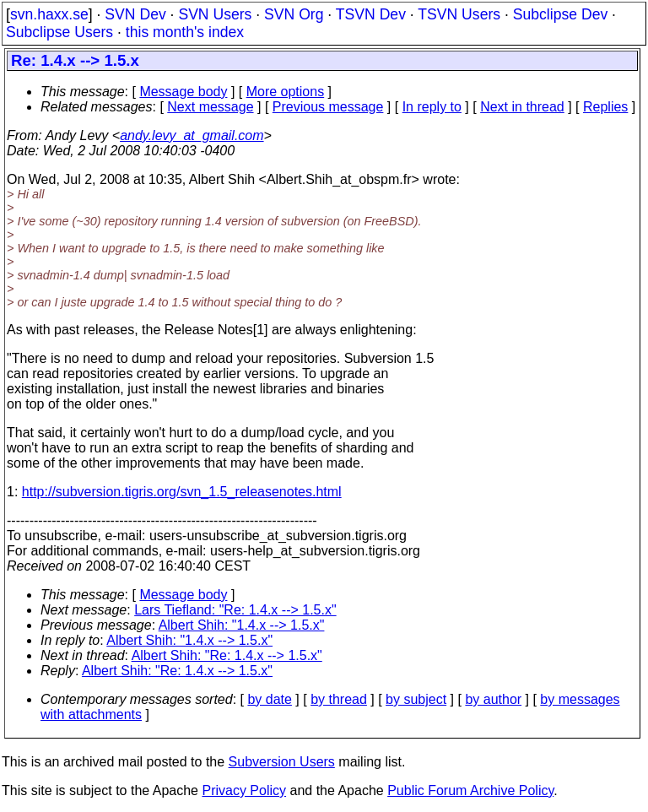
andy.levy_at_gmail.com (192, 135)
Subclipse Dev (560, 14)
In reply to (432, 107)
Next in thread (522, 107)
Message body (183, 92)
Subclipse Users (59, 32)
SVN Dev (135, 14)
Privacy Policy (244, 790)
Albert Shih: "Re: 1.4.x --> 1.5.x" (227, 655)
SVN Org (294, 14)
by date (269, 699)
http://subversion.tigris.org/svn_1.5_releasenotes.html (182, 492)
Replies (605, 107)
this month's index (185, 32)
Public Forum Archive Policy (470, 790)
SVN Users (215, 14)
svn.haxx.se (49, 14)
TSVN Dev (371, 14)
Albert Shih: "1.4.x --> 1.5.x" (242, 625)
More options (286, 92)
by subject (416, 699)
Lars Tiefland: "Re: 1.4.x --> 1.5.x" (235, 610)
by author (493, 699)
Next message (210, 107)
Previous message (328, 107)
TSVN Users (459, 14)
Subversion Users (282, 762)
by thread (339, 699)
